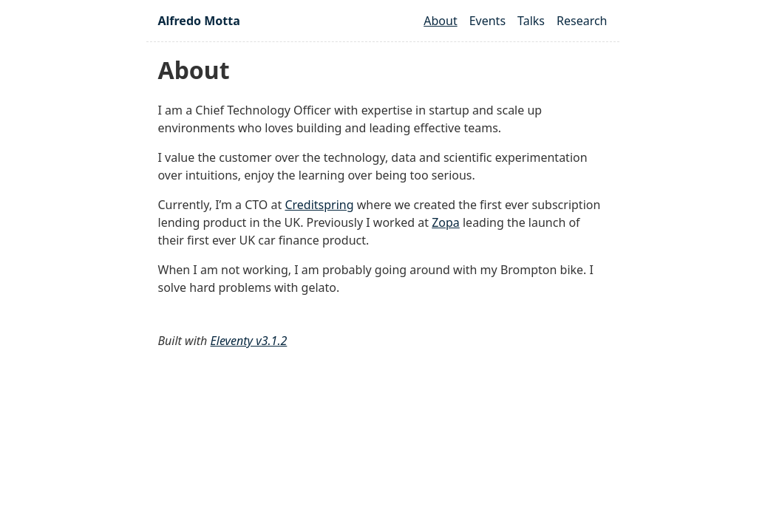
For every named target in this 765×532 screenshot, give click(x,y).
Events (487, 21)
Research (582, 21)
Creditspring (319, 205)
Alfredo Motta (199, 21)
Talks (531, 21)
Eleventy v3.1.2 (249, 341)
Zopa (446, 222)
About (440, 21)
